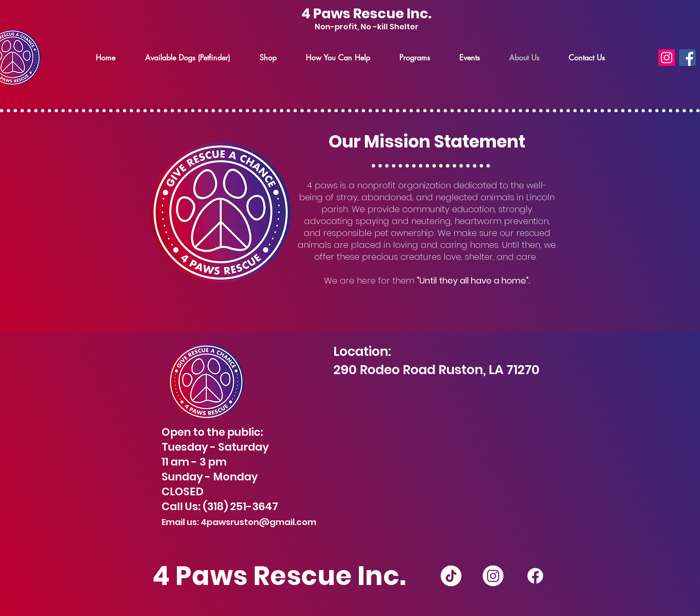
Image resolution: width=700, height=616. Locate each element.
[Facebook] (687, 58)
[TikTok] (451, 576)
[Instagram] (667, 58)
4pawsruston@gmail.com (259, 522)
